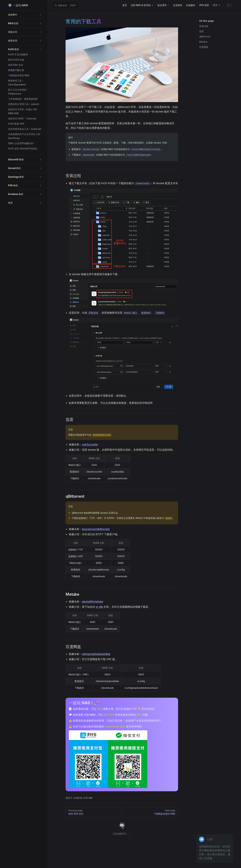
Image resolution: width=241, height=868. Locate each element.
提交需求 (109, 715)
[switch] (230, 5)
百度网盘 (204, 47)
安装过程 (204, 26)
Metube (203, 42)
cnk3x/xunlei (90, 444)
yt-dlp (99, 607)
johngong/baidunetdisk (96, 654)
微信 (139, 715)
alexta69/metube (93, 602)
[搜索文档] (65, 5)
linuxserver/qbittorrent (96, 529)
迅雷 (201, 31)
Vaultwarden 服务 (115, 726)
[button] (25, 15)
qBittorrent (205, 36)
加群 (100, 709)
